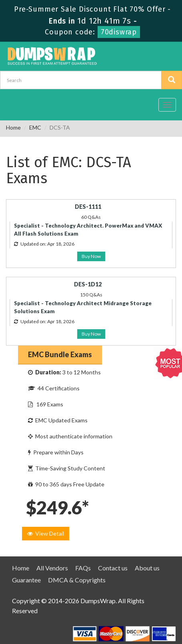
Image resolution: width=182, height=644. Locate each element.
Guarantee (26, 580)
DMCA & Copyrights (77, 580)
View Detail (46, 533)
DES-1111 (88, 207)
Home (13, 127)
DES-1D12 (88, 284)
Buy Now (91, 256)
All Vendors (52, 568)
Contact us (113, 568)
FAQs (83, 568)
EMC (35, 127)
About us (147, 568)
